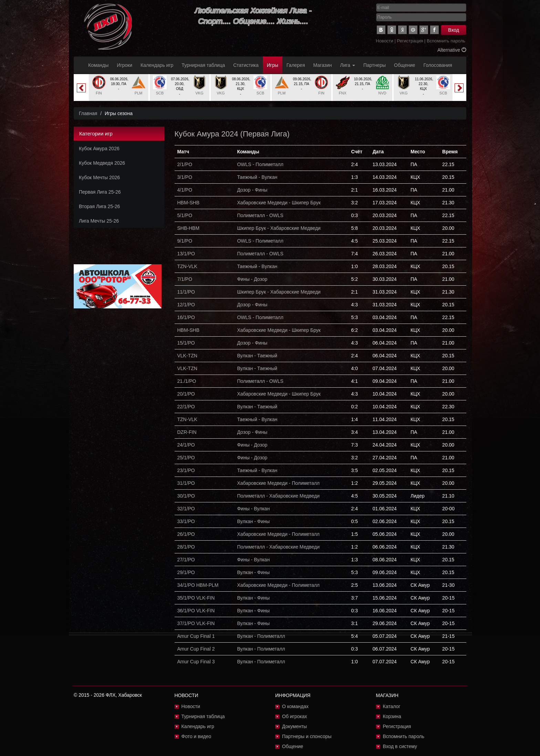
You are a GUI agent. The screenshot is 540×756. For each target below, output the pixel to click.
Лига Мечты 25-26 (99, 221)
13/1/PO (186, 254)
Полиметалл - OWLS (260, 215)
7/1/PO (185, 279)
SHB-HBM (189, 228)
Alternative (452, 50)
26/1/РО (186, 534)
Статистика (246, 65)
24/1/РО (186, 445)
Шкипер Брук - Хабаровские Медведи (279, 228)
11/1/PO (186, 292)
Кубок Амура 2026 (99, 149)
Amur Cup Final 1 (196, 636)
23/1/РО (186, 470)
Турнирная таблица (203, 65)
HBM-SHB (189, 203)
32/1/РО (186, 509)
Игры (273, 65)
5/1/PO (185, 215)
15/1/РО (186, 343)
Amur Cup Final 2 (196, 649)
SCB (160, 93)
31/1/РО (186, 483)
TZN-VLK (187, 266)
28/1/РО (186, 547)
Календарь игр (157, 65)
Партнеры (375, 65)
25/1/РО (186, 458)
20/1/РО (186, 394)
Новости (385, 41)
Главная (88, 113)
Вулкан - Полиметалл (261, 636)
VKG (200, 93)
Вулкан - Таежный (257, 356)
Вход (454, 30)
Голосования (438, 65)
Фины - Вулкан (253, 509)
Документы (294, 726)
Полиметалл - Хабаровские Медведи (278, 496)
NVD (382, 93)
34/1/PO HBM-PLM (198, 585)
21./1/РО (187, 381)
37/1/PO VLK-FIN (196, 623)
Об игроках (295, 716)
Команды (98, 65)
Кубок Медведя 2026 (102, 163)
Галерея (296, 65)
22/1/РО (186, 407)
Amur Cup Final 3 (196, 662)
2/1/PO (185, 164)
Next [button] (459, 88)
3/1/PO (185, 177)
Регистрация (410, 41)
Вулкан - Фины (253, 521)
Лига (348, 65)
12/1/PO (186, 305)
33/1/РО (186, 521)
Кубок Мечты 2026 (99, 177)
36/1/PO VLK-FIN (196, 611)
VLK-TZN (187, 356)
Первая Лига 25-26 (100, 192)
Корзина (392, 716)
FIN (99, 93)
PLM (139, 93)
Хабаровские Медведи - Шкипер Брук (279, 203)
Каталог (392, 706)
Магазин (323, 65)
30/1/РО (186, 496)
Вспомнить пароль (446, 41)
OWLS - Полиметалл (260, 164)
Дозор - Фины (252, 190)
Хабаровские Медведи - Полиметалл (278, 483)
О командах (295, 706)
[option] (119, 88)
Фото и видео (196, 736)
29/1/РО (186, 572)
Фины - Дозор (252, 279)
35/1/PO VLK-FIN (196, 598)
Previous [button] (81, 88)
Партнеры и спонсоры (307, 736)
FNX (343, 93)
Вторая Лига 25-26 (99, 206)
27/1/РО (186, 560)
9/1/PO (185, 241)
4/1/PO (185, 190)
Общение (404, 65)
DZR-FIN (187, 432)
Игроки (124, 65)
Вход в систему (400, 746)
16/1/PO (186, 317)
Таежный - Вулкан (257, 177)
